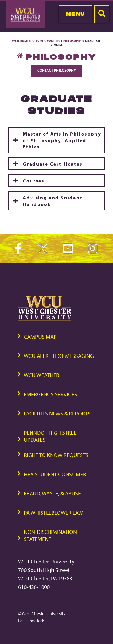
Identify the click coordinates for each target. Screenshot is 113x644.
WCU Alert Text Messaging (59, 356)
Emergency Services (50, 394)
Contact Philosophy (57, 70)
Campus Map (40, 337)
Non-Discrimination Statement (50, 535)
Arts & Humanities (46, 41)
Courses (34, 180)
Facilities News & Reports (57, 413)
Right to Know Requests (56, 455)
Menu (75, 14)
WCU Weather (42, 375)
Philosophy (73, 41)
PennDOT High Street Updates (52, 436)
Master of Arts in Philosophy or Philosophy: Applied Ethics (62, 140)
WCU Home (20, 41)
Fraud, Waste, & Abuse (52, 493)
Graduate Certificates (53, 164)
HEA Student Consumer (55, 474)
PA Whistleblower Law (53, 513)
